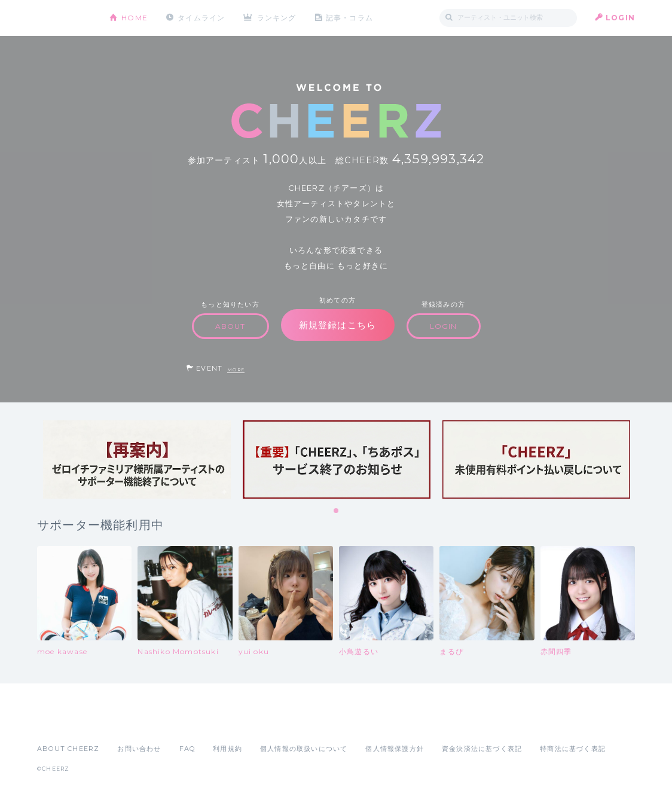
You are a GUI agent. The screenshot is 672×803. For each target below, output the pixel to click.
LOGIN (620, 18)
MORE (236, 370)
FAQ (187, 749)
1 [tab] (337, 511)
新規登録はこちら (338, 325)
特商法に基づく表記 (573, 749)
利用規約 (227, 749)
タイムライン (201, 18)
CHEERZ (64, 18)
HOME (135, 18)
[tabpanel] (137, 459)
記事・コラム (349, 18)
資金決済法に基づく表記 (482, 749)
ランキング (277, 18)
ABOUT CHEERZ (68, 749)
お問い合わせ (139, 749)
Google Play (128, 722)
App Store (65, 722)
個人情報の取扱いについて (304, 749)
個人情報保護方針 (395, 749)
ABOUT (230, 326)
